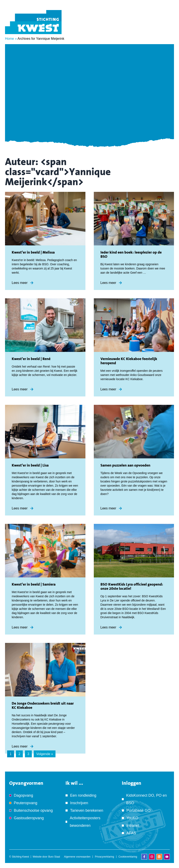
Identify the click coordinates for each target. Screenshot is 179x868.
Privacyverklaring (104, 857)
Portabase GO (138, 810)
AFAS (131, 833)
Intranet (133, 826)
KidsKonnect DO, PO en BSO (147, 799)
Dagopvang (23, 795)
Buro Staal (54, 857)
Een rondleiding (83, 795)
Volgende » (45, 754)
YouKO (132, 818)
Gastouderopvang (29, 818)
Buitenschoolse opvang (33, 810)
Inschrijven (79, 803)
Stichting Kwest (21, 857)
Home (10, 39)
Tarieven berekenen (87, 810)
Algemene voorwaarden (77, 857)
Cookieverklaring (128, 857)
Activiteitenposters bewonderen (85, 822)
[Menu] (167, 28)
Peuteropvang (26, 803)
